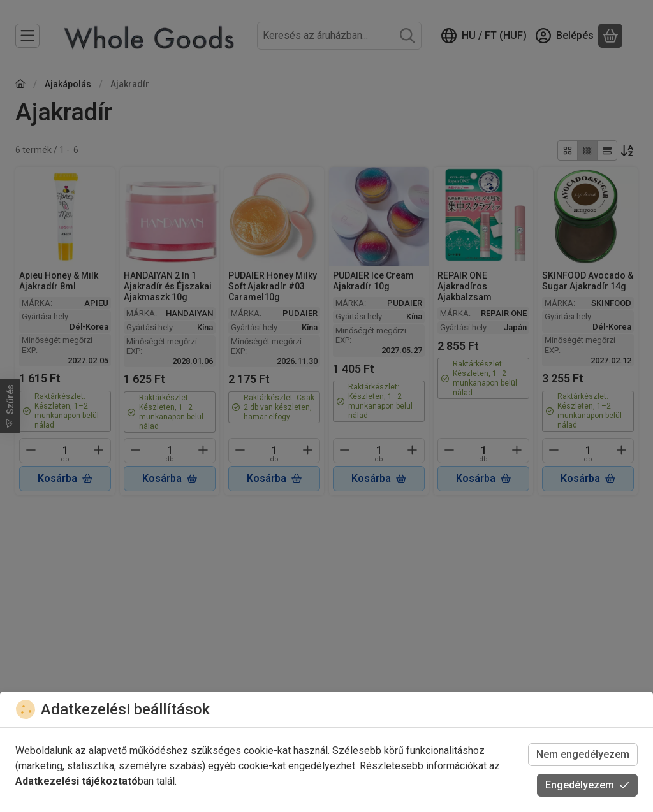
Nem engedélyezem (583, 754)
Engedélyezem (587, 785)
